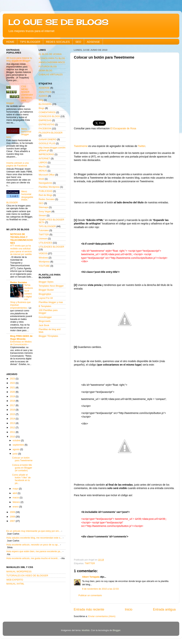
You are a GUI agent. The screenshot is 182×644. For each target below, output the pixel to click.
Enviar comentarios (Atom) (102, 616)
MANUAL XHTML (15, 584)
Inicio (129, 609)
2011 (13, 432)
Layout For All (46, 298)
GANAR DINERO (48, 139)
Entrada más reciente (89, 609)
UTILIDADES (45, 243)
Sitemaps (44, 207)
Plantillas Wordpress (49, 187)
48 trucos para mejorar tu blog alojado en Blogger (19, 59)
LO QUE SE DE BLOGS (58, 22)
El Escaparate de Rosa (123, 128)
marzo (16, 498)
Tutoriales (44, 230)
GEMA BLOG (46, 71)
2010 (13, 437)
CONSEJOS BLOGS (49, 116)
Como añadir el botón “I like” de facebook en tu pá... (21, 479)
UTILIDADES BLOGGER (52, 247)
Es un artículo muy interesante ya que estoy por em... (33, 531)
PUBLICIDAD (46, 191)
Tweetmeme (81, 146)
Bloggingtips (45, 294)
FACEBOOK (45, 129)
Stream (42, 216)
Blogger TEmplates (49, 336)
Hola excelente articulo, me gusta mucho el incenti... (33, 558)
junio (15, 454)
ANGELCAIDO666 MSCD (52, 62)
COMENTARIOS (47, 112)
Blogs (42, 108)
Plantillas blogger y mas (51, 302)
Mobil (41, 179)
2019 (13, 396)
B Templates (45, 306)
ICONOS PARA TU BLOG (52, 58)
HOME (10, 42)
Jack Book (44, 325)
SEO (78, 42)
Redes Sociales (19, 282)
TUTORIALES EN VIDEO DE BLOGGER (27, 576)
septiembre (19, 445)
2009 (13, 512)
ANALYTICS (45, 92)
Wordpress (44, 262)
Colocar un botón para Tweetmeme (22, 459)
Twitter (142, 146)
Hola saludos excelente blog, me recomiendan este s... (34, 538)
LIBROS (43, 163)
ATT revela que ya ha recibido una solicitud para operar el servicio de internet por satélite (21, 250)
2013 (13, 423)
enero (16, 507)
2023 (13, 379)
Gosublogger (45, 317)
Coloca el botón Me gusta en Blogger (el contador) (22, 468)
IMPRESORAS (46, 154)
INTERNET (44, 159)
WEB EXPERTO (15, 580)
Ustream (43, 239)
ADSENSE (93, 42)
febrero (17, 502)
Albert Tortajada (91, 577)
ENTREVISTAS (47, 125)
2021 (13, 388)
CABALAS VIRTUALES (51, 75)
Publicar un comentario (90, 595)
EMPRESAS (45, 120)
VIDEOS (43, 254)
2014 (13, 419)
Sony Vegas (45, 212)
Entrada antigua (164, 609)
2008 (13, 517)
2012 (13, 428)
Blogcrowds (45, 321)
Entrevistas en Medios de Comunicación (21, 343)
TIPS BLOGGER (30, 42)
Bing (41, 100)
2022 (13, 383)
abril (15, 493)
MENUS (43, 171)
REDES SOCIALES (58, 42)
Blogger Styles (46, 282)
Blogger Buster (46, 290)
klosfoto (86, 630)
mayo (16, 489)
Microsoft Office (47, 175)
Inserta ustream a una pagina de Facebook (18, 164)
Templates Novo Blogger (51, 286)
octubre (17, 440)
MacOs (42, 167)
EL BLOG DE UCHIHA (50, 54)
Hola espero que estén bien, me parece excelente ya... (34, 551)
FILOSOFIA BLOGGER (51, 133)
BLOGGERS (45, 104)
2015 (13, 414)
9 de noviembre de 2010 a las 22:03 (100, 589)
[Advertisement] (125, 88)
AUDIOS (43, 96)
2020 (13, 392)
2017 (13, 405)
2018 (13, 401)
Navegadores (46, 183)
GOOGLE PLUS (47, 143)
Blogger (117, 630)
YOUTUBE (44, 266)
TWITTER (90, 563)
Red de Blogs (46, 195)
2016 (13, 410)
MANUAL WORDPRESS (19, 572)
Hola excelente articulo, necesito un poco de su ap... (33, 545)
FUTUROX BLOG (48, 67)
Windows (43, 258)
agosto (16, 449)
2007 (13, 521)
